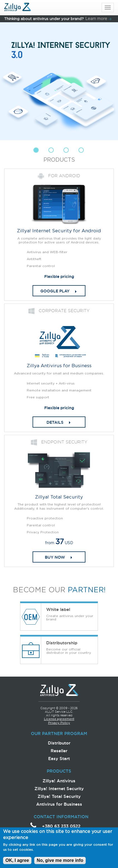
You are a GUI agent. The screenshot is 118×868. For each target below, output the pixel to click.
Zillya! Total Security (59, 796)
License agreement (59, 719)
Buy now (55, 557)
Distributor (59, 743)
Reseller (59, 751)
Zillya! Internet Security (59, 789)
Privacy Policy (59, 723)
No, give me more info (60, 863)
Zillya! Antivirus (59, 781)
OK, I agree (17, 863)
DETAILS (55, 422)
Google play (55, 291)
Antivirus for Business (59, 804)
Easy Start (59, 759)
